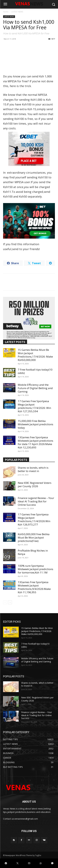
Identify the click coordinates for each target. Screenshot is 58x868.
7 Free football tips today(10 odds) (35, 371)
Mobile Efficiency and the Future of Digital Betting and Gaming (35, 388)
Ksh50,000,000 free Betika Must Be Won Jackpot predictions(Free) (34, 538)
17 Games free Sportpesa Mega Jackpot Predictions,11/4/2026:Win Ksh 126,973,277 (34, 519)
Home (6, 12)
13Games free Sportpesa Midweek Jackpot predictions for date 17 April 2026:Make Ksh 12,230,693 (35, 442)
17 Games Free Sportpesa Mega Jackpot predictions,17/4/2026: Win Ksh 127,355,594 (34, 406)
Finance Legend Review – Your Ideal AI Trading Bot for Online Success (36, 501)
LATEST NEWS (17, 12)
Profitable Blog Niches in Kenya (33, 552)
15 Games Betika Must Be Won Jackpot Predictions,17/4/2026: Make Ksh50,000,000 (35, 355)
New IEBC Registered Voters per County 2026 (35, 484)
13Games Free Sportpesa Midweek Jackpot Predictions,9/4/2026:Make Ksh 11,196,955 (34, 587)
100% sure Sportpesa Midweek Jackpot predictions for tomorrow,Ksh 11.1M (35, 569)
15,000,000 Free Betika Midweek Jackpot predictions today (35, 424)
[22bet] (29, 221)
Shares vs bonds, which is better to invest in (33, 469)
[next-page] (10, 602)
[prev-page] (5, 602)
